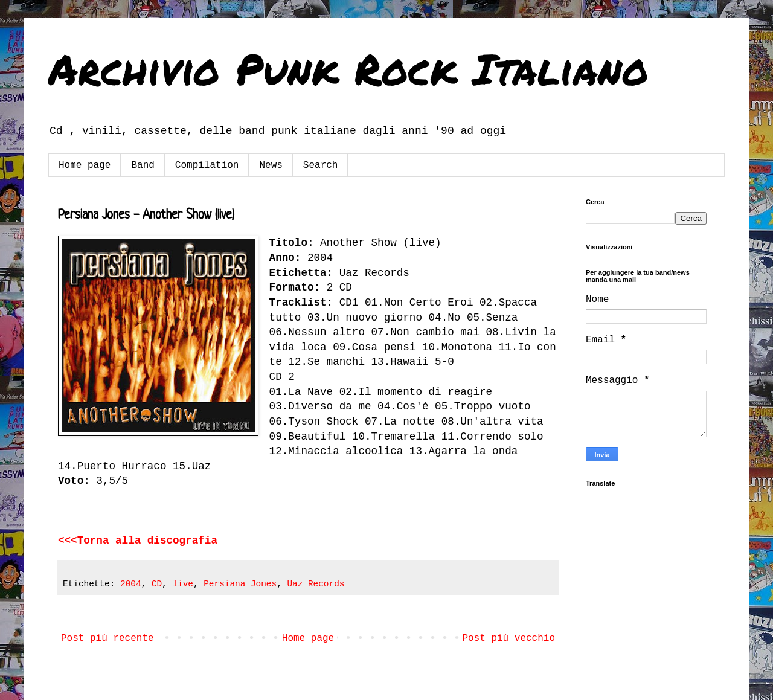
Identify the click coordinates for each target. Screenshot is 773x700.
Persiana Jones (240, 584)
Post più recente (107, 638)
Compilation (207, 165)
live (183, 584)
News (271, 165)
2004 (131, 584)
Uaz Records (316, 584)
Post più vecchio (508, 638)
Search (321, 165)
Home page (85, 165)
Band (143, 165)
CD (157, 584)
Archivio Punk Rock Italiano (348, 68)
